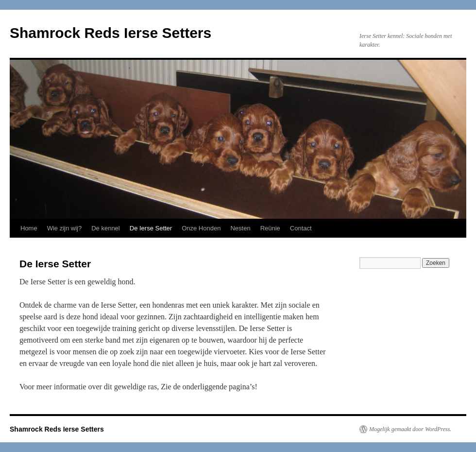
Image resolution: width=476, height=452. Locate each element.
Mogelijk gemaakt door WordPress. (410, 429)
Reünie (270, 228)
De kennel (106, 228)
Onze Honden (201, 228)
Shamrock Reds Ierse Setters (110, 33)
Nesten (240, 228)
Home (29, 228)
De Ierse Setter (151, 228)
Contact (301, 228)
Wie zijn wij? (65, 228)
